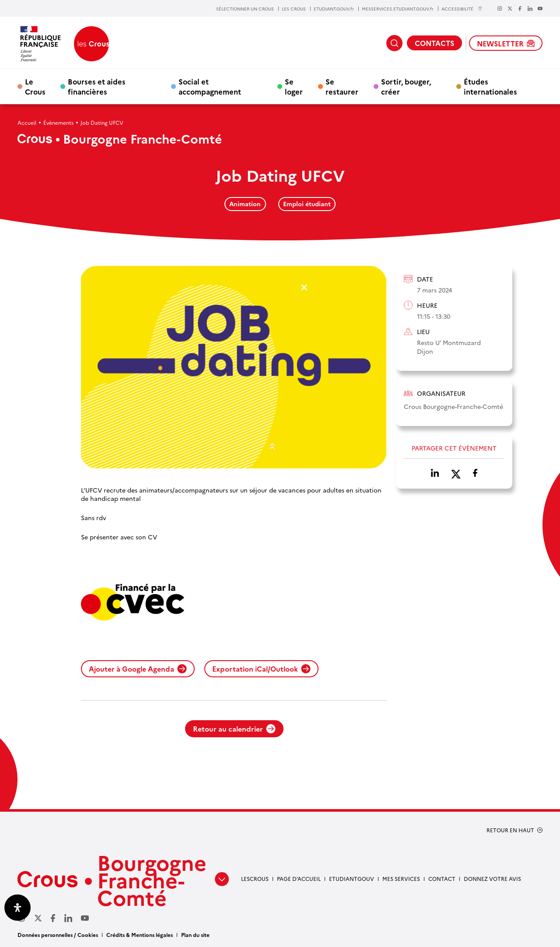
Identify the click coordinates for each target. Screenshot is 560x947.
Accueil (27, 122)
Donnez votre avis (492, 878)
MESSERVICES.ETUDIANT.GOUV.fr (398, 9)
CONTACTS (434, 43)
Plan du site (195, 935)
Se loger (294, 86)
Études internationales (490, 86)
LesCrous (255, 878)
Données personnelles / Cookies (58, 935)
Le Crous (35, 86)
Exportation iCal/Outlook (261, 669)
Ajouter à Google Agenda (138, 669)
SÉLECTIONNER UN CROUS (245, 9)
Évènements (58, 122)
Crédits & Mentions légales (140, 935)
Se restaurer (342, 86)
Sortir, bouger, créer (406, 86)
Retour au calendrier (234, 729)
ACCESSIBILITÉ (462, 9)
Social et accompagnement (210, 86)
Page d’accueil (299, 878)
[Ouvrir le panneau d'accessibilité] (17, 908)
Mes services (401, 878)
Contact (442, 878)
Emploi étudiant (307, 204)
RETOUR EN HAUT (510, 830)
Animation (245, 204)
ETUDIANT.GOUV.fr (334, 9)
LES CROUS (294, 9)
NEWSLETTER (506, 43)
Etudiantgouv (352, 878)
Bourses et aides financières (97, 86)
